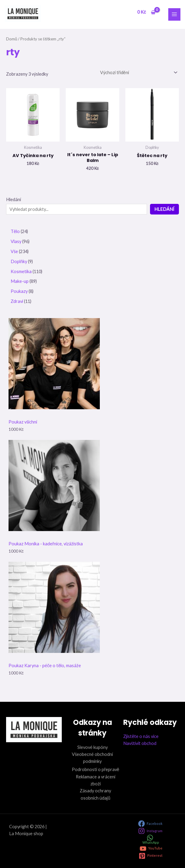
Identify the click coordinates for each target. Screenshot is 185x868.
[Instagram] (150, 831)
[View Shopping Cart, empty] (146, 12)
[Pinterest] (151, 856)
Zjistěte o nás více (141, 736)
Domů (12, 39)
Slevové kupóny (92, 747)
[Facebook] (150, 824)
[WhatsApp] (150, 839)
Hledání (14, 199)
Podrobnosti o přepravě (96, 769)
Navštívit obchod (140, 743)
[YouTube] (151, 849)
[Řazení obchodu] (138, 72)
